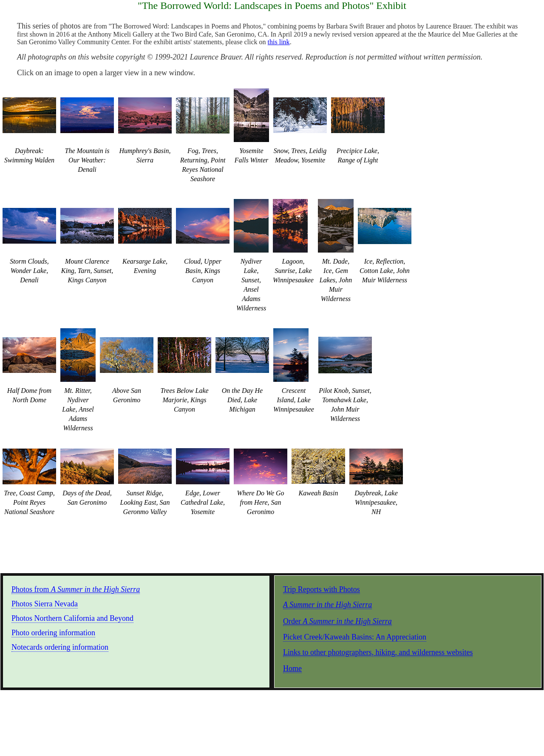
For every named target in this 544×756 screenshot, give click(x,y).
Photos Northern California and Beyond (72, 618)
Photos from (76, 589)
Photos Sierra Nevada (45, 604)
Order (337, 621)
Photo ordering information (53, 633)
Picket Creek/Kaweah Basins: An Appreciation (355, 637)
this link (279, 42)
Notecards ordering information (60, 647)
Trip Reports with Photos (322, 589)
